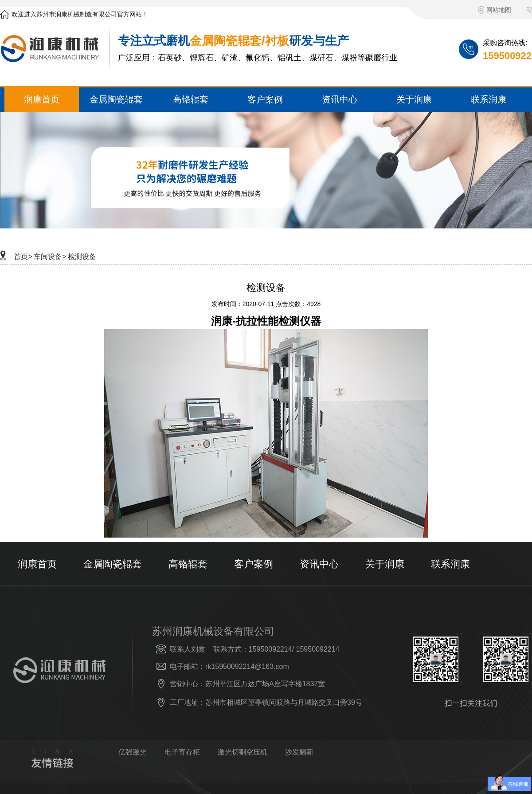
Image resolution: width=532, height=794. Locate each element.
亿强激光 (133, 752)
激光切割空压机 (243, 752)
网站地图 (495, 10)
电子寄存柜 (182, 752)
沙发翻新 (299, 752)
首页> (23, 257)
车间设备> (50, 257)
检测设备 (82, 257)
